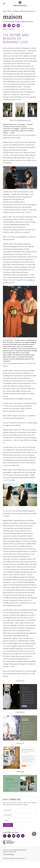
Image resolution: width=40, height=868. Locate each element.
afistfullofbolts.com (24, 120)
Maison (10, 11)
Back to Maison (9, 29)
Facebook (9, 836)
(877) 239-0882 (9, 855)
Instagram (4, 836)
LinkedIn (23, 836)
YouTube (14, 836)
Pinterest (18, 836)
